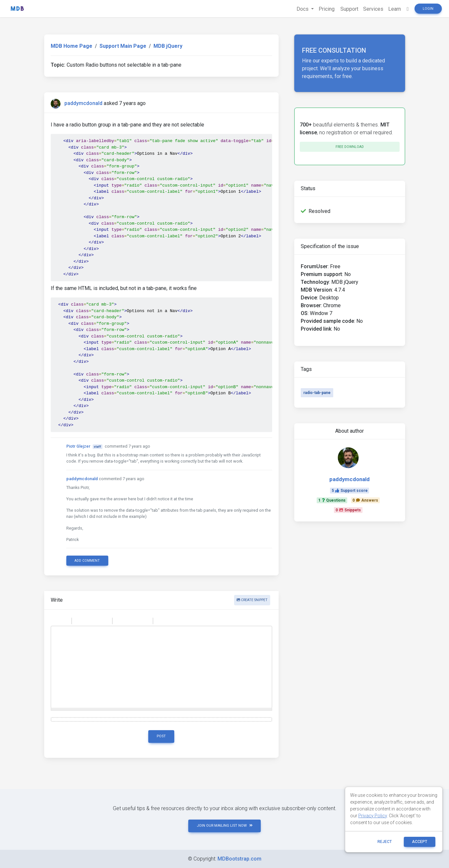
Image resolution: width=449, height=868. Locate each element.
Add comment (87, 561)
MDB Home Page (72, 46)
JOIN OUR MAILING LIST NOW (225, 826)
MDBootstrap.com (239, 859)
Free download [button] (350, 147)
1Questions (332, 500)
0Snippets (348, 510)
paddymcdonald (83, 103)
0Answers (365, 500)
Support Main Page (123, 46)
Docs (301, 9)
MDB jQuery (168, 46)
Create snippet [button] (252, 600)
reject (385, 842)
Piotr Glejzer (78, 446)
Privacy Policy (373, 816)
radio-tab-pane (317, 393)
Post (161, 736)
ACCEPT (420, 842)
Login (428, 9)
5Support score (350, 491)
